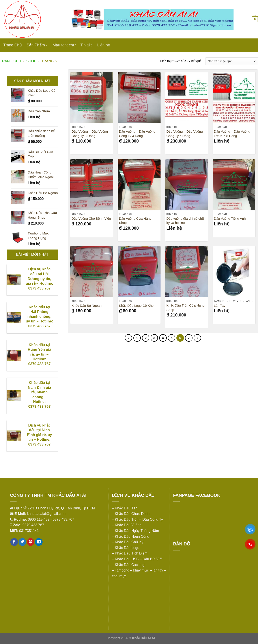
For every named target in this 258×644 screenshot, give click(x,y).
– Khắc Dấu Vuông (127, 525)
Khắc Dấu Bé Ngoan (86, 306)
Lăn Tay (220, 306)
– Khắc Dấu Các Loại (129, 565)
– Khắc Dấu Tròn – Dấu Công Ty (137, 519)
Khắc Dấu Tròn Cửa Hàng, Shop (186, 308)
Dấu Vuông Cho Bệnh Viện (91, 218)
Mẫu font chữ (64, 45)
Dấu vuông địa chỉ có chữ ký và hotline (185, 221)
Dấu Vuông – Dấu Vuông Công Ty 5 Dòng (185, 134)
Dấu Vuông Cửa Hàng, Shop (136, 221)
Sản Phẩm (37, 45)
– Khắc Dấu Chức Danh (131, 514)
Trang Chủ (13, 45)
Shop (31, 61)
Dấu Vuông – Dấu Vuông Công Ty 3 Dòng (90, 134)
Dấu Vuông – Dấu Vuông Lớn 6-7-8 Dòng (232, 134)
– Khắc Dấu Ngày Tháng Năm (136, 531)
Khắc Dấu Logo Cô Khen (137, 306)
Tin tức (86, 45)
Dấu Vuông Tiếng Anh (230, 218)
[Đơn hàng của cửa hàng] (232, 61)
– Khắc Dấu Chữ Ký (128, 542)
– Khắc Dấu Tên (125, 508)
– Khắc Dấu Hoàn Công (131, 536)
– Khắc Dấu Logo (126, 548)
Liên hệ (104, 45)
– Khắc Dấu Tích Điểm (130, 553)
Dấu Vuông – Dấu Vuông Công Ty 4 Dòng (137, 134)
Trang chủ (11, 61)
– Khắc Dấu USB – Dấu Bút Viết (137, 559)
